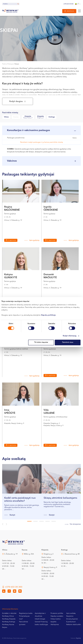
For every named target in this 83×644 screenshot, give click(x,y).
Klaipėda (28, 117)
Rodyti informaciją (70, 336)
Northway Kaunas (8, 625)
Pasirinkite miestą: (10, 113)
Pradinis (4, 64)
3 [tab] (41, 521)
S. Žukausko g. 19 (11, 554)
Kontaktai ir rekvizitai (9, 613)
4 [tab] (48, 521)
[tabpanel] (22, 492)
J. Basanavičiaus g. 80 (71, 554)
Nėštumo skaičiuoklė (73, 625)
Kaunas (16, 117)
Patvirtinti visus (68, 342)
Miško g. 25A (29, 554)
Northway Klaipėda (9, 619)
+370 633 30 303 (68, 4)
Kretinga (52, 117)
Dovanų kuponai (72, 619)
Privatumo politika (57, 613)
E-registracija (12, 240)
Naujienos (70, 616)
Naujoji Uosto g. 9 (50, 567)
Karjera (5, 627)
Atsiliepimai (55, 625)
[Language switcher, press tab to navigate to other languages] (78, 4)
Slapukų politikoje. (49, 315)
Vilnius (6, 117)
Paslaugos (11, 64)
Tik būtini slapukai (41, 342)
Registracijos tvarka (26, 613)
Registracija (71, 11)
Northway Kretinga (9, 622)
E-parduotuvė (71, 622)
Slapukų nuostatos (57, 616)
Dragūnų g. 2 (49, 554)
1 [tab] (29, 521)
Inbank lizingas (40, 619)
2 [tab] (35, 521)
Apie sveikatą (71, 613)
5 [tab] (54, 521)
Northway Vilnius (8, 616)
